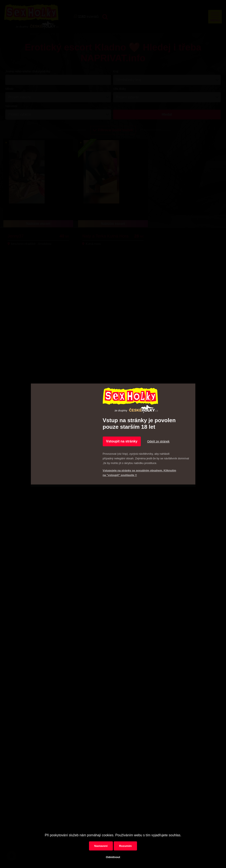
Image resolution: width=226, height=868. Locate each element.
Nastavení (101, 846)
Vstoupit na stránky (122, 441)
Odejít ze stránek (158, 441)
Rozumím (125, 846)
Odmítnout (113, 857)
